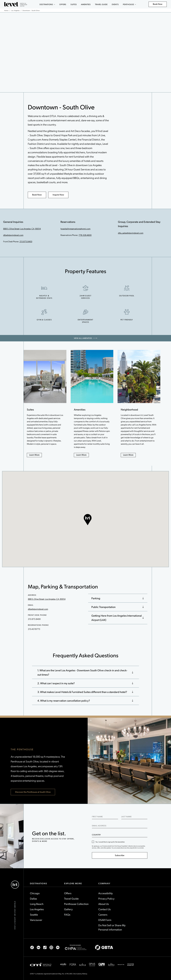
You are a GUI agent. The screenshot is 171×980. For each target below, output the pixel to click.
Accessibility (106, 893)
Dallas (33, 898)
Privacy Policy (106, 898)
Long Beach (37, 904)
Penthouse (129, 4)
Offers (63, 4)
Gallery (68, 909)
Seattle (34, 914)
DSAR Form (105, 920)
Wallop (85, 974)
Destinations (47, 4)
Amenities (86, 4)
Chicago (35, 893)
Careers (103, 914)
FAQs (67, 914)
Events (115, 4)
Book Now (159, 5)
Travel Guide (101, 4)
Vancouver (36, 920)
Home (6, 10)
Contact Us (104, 909)
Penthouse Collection (76, 904)
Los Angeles (15, 10)
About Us (104, 904)
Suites (74, 4)
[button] (88, 520)
